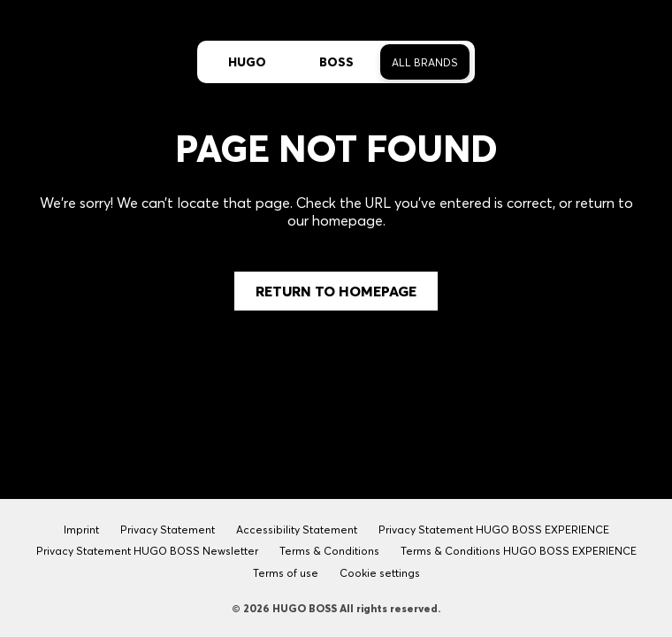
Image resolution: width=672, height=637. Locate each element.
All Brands (425, 62)
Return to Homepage (336, 291)
